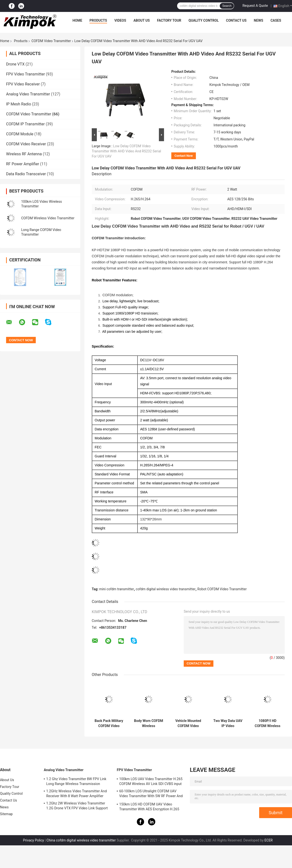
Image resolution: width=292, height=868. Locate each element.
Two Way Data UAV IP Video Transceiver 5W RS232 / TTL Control (228, 723)
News (259, 20)
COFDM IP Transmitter (25, 124)
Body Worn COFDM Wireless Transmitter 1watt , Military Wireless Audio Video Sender (149, 723)
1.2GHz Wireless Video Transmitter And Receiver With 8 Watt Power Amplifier (77, 794)
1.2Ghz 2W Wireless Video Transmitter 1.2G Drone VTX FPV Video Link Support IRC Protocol (77, 806)
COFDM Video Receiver (26, 144)
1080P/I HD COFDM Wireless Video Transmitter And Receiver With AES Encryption (268, 723)
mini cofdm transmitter (117, 589)
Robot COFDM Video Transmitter (222, 589)
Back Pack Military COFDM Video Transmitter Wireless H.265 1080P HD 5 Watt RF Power (109, 723)
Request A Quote (255, 6)
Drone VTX (15, 64)
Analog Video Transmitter (28, 94)
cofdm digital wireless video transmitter (166, 589)
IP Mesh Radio (19, 104)
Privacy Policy (33, 840)
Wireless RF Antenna (24, 154)
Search (227, 6)
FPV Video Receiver (23, 84)
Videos (120, 20)
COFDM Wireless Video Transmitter (48, 218)
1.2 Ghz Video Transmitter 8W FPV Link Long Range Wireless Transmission (76, 781)
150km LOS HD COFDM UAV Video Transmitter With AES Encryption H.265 (149, 807)
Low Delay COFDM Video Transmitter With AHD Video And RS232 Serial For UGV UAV (126, 151)
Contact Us (236, 20)
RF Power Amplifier (23, 164)
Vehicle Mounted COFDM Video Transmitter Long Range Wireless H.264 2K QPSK (188, 723)
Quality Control (204, 20)
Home (77, 20)
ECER (269, 840)
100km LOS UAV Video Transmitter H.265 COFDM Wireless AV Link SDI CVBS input (151, 781)
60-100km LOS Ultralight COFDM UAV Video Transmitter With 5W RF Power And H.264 (151, 794)
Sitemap (6, 814)
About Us (141, 20)
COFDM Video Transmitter (51, 41)
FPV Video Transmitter (26, 74)
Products (98, 20)
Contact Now (184, 156)
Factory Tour (169, 20)
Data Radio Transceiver (26, 174)
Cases (276, 20)
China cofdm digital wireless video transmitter (81, 840)
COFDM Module (20, 134)
